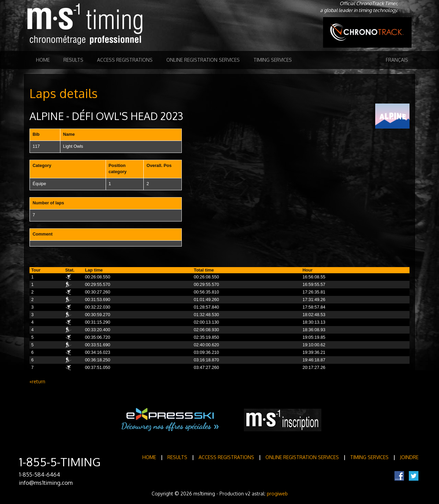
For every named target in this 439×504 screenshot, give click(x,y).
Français (397, 60)
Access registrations (125, 60)
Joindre (409, 457)
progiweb (277, 494)
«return (37, 381)
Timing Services (273, 60)
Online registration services (203, 60)
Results (73, 60)
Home (43, 60)
